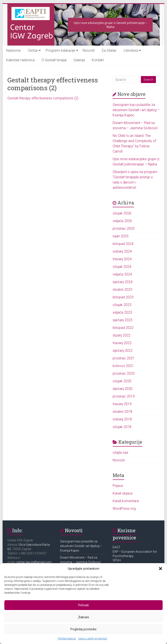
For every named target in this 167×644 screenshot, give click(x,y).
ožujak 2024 (122, 267)
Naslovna (13, 50)
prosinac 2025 (124, 229)
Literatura (131, 50)
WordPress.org (124, 509)
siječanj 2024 (123, 282)
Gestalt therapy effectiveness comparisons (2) (43, 98)
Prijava (118, 486)
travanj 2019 (122, 404)
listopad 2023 (123, 297)
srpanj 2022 (122, 335)
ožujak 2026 (122, 213)
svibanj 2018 (122, 419)
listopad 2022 (123, 328)
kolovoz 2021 (123, 366)
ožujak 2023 (122, 305)
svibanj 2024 (122, 251)
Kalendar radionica (20, 60)
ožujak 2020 (122, 381)
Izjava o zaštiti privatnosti (93, 639)
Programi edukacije (60, 50)
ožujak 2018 (122, 427)
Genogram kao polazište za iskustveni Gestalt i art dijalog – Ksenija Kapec (136, 110)
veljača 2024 (122, 274)
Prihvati (83, 605)
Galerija (79, 60)
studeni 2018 (122, 412)
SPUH (117, 560)
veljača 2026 (122, 221)
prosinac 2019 (124, 396)
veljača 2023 (122, 312)
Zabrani (83, 617)
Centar (33, 50)
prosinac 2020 (124, 373)
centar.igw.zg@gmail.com (34, 562)
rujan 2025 (121, 236)
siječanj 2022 (123, 351)
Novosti (89, 50)
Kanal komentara (126, 501)
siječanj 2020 (123, 389)
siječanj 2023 (123, 320)
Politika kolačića (67, 639)
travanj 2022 (122, 343)
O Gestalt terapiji (54, 60)
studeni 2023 (122, 290)
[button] (160, 569)
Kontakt (98, 60)
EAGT (117, 547)
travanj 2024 (122, 259)
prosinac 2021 (124, 358)
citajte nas (120, 453)
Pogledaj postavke (83, 629)
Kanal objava (123, 493)
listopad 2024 (123, 244)
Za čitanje (109, 50)
